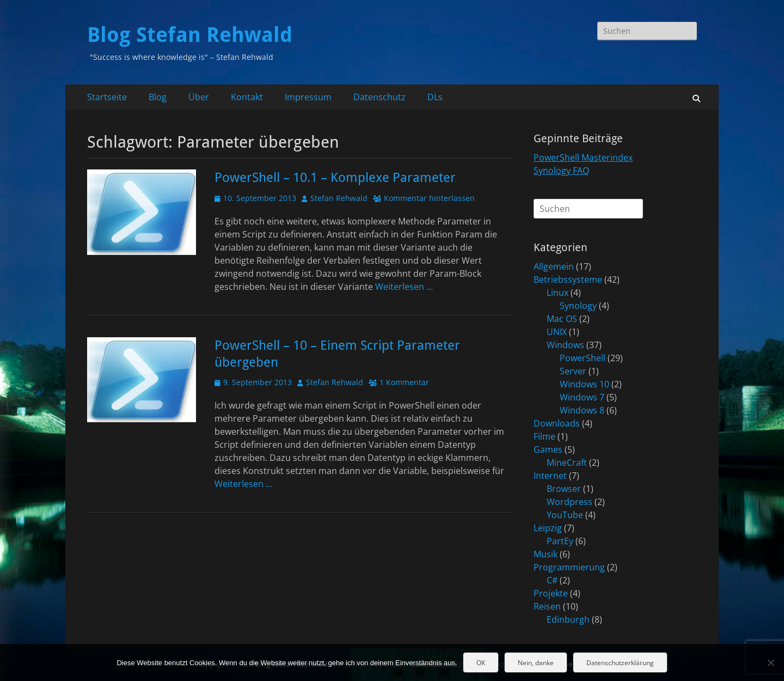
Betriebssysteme (568, 279)
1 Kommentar (404, 382)
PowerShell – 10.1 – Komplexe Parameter (335, 178)
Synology (578, 306)
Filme (544, 436)
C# (552, 580)
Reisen (547, 606)
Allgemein (554, 266)
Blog (158, 97)
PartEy (560, 541)
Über (199, 97)
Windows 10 (584, 384)
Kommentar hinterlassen (429, 198)
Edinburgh (568, 619)
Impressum (308, 97)
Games (548, 449)
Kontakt (247, 97)
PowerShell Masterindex (583, 157)
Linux (558, 293)
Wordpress (569, 502)
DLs (435, 97)
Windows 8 (582, 410)
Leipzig (548, 528)
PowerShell (583, 358)
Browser (564, 489)
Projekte (551, 593)
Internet (550, 476)
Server (573, 371)
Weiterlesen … (404, 287)
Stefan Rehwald (339, 198)
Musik (546, 554)
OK (481, 663)
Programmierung (569, 567)
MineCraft (567, 463)
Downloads (557, 423)
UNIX (557, 332)
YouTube (565, 515)
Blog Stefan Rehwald (190, 35)
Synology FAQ (561, 171)
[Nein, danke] (770, 662)
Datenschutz (379, 97)
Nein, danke (536, 663)
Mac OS (562, 319)
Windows (565, 345)
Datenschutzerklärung (620, 663)
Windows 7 (582, 397)
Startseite (107, 97)
